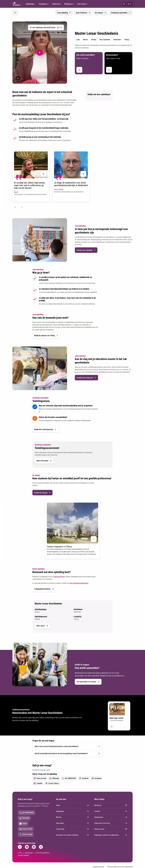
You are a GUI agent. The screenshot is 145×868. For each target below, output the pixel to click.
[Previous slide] (15, 207)
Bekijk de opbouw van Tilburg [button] (46, 335)
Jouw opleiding (62, 13)
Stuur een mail (40, 778)
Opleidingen (72, 811)
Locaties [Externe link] (111, 811)
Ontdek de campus (42, 493)
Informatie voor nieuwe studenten (72, 835)
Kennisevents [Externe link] (111, 817)
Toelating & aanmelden (119, 13)
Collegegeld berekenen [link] (44, 589)
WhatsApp (24, 818)
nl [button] (130, 4)
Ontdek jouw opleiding (86, 250)
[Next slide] (22, 207)
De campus (99, 13)
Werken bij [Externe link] (111, 805)
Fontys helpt (72, 829)
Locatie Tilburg (52, 783)
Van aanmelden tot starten (88, 682)
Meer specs (42, 626)
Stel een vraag (26, 834)
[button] (124, 4)
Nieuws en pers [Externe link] (111, 829)
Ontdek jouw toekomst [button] (86, 378)
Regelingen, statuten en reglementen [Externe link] (111, 835)
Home (72, 805)
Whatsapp (54, 778)
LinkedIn (38, 783)
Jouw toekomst (81, 13)
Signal (23, 824)
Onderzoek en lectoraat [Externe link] (111, 823)
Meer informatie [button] (44, 461)
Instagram (96, 778)
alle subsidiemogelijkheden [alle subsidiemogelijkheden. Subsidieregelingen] (79, 583)
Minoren (72, 817)
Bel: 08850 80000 (26, 813)
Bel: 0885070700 (69, 778)
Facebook (84, 778)
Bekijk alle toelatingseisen (45, 429)
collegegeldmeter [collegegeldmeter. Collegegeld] (59, 577)
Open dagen (72, 823)
